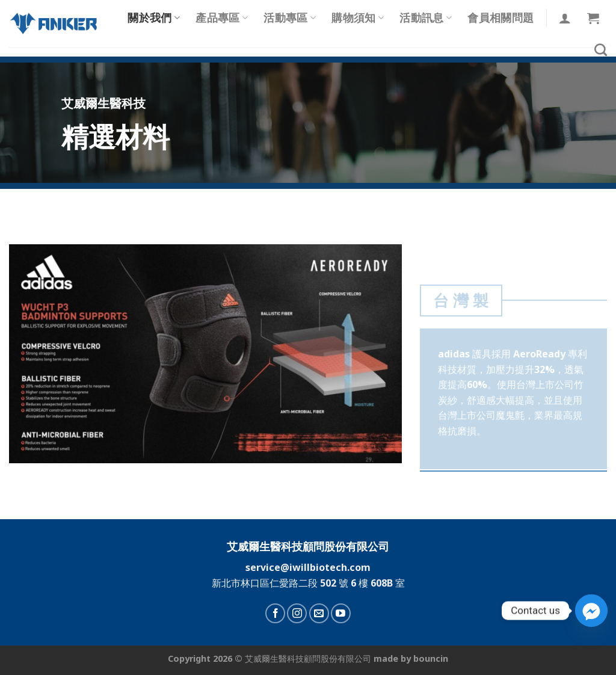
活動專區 (290, 18)
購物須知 (358, 18)
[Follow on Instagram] (297, 613)
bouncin (431, 658)
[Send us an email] (319, 613)
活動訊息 (426, 18)
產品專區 (222, 18)
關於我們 (154, 18)
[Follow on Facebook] (275, 613)
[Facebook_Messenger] (591, 611)
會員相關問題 (500, 18)
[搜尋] (601, 50)
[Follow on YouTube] (341, 613)
